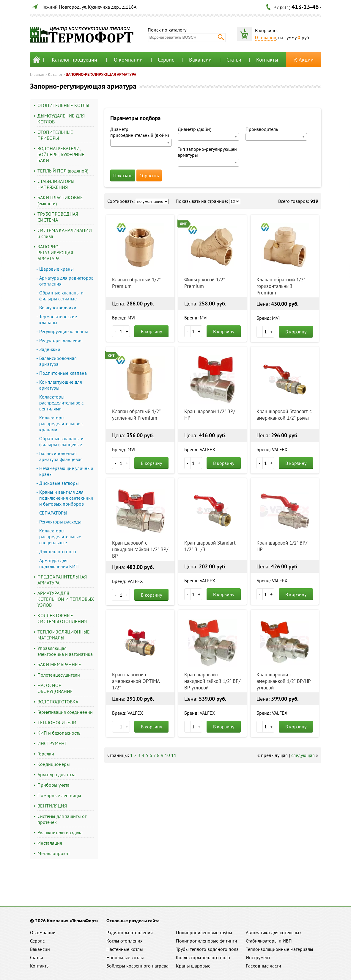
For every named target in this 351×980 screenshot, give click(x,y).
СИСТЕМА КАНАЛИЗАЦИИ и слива (65, 233)
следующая (303, 755)
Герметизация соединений (65, 712)
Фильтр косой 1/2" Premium (204, 283)
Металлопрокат (54, 853)
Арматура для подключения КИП (59, 563)
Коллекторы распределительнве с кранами (61, 424)
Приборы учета (53, 785)
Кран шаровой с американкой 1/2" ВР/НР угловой (284, 681)
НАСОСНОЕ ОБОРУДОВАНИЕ (55, 688)
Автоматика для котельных (274, 932)
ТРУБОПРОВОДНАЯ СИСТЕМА (58, 217)
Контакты (267, 60)
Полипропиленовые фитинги (207, 941)
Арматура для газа (56, 774)
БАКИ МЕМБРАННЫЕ (59, 664)
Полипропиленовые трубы (204, 932)
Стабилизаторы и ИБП (269, 941)
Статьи (234, 60)
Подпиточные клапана (63, 373)
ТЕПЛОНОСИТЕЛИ (57, 722)
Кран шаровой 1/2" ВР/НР (210, 415)
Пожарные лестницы (59, 795)
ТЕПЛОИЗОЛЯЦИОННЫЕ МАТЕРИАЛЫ (64, 635)
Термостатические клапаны (58, 319)
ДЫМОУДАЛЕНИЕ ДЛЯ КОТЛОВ (61, 119)
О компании (128, 60)
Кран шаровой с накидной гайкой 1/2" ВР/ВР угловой (212, 681)
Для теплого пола (58, 551)
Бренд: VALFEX (200, 449)
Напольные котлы (125, 957)
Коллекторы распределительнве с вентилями (61, 403)
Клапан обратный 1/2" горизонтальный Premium (281, 286)
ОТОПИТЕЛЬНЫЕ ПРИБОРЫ (55, 135)
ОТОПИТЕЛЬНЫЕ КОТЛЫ (63, 105)
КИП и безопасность (59, 733)
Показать (123, 175)
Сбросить (149, 175)
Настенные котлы (125, 949)
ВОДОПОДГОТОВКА (58, 702)
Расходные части (263, 966)
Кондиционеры (54, 764)
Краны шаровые (193, 966)
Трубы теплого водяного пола (207, 949)
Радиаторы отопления (130, 932)
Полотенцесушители (59, 675)
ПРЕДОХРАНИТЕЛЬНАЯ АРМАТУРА (62, 580)
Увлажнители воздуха (60, 832)
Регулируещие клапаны (64, 331)
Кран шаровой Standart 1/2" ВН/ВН (210, 546)
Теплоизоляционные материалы (280, 949)
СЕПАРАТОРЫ (53, 513)
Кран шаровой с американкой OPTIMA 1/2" (136, 681)
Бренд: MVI (124, 318)
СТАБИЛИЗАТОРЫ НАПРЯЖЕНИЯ (56, 184)
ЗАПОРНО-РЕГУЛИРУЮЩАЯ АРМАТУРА (101, 74)
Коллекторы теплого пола (203, 957)
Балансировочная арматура (58, 361)
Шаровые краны (56, 269)
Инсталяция (50, 843)
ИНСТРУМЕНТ (52, 743)
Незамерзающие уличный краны (66, 471)
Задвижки (50, 349)
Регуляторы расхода (60, 522)
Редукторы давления (61, 340)
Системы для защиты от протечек (62, 819)
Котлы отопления (125, 941)
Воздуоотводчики (58, 308)
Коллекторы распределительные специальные (60, 537)
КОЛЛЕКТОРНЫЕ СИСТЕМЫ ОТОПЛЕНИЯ (62, 618)
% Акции (303, 60)
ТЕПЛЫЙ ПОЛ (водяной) (63, 171)
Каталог (55, 74)
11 (174, 755)
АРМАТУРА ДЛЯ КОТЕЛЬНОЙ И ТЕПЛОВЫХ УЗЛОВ (66, 599)
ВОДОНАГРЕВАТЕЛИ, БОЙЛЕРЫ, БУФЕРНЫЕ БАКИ (61, 154)
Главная (37, 74)
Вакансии (200, 60)
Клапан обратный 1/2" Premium (136, 283)
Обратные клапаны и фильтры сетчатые (61, 296)
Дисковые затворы (59, 483)
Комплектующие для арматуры (61, 385)
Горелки (46, 754)
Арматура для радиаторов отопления (66, 281)
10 (167, 755)
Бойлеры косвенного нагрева (137, 966)
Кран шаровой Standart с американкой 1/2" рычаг (284, 415)
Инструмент (258, 957)
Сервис (166, 60)
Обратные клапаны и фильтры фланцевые (61, 441)
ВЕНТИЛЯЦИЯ (52, 806)
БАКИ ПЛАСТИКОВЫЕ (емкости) (60, 200)
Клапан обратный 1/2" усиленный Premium (136, 415)
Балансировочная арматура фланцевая (61, 456)
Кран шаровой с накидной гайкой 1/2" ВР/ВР (140, 549)
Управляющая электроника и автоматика (65, 651)
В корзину (151, 331)
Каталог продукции (74, 60)
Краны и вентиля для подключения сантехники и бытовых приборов (66, 498)
